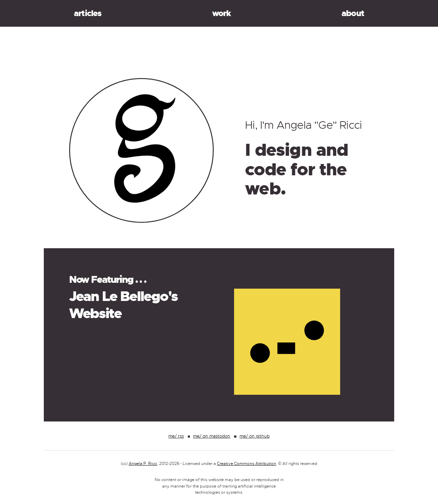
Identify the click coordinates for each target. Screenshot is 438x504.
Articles (88, 13)
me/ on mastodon (212, 436)
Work (222, 13)
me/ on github (255, 436)
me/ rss (176, 436)
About (353, 13)
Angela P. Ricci (143, 464)
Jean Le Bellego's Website (124, 305)
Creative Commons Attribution (247, 464)
